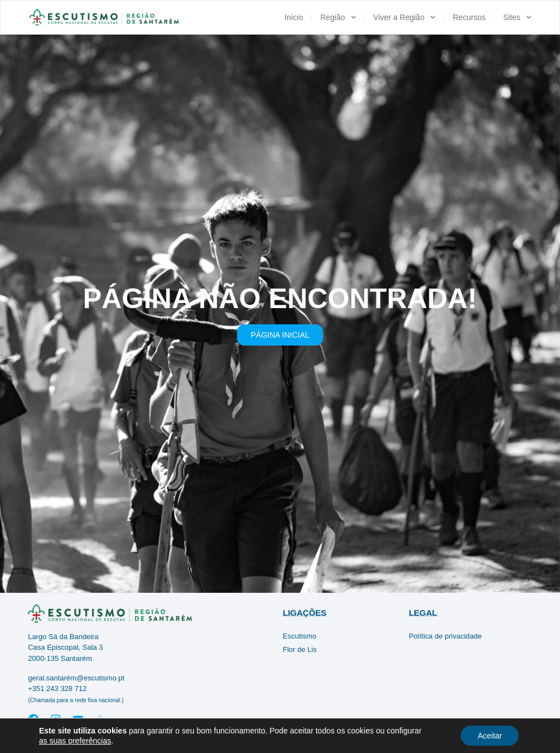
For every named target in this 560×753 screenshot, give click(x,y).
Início (294, 17)
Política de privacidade (445, 636)
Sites (517, 17)
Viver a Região (404, 17)
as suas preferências (75, 741)
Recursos (469, 17)
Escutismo (300, 636)
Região (338, 17)
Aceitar (490, 736)
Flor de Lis (300, 649)
